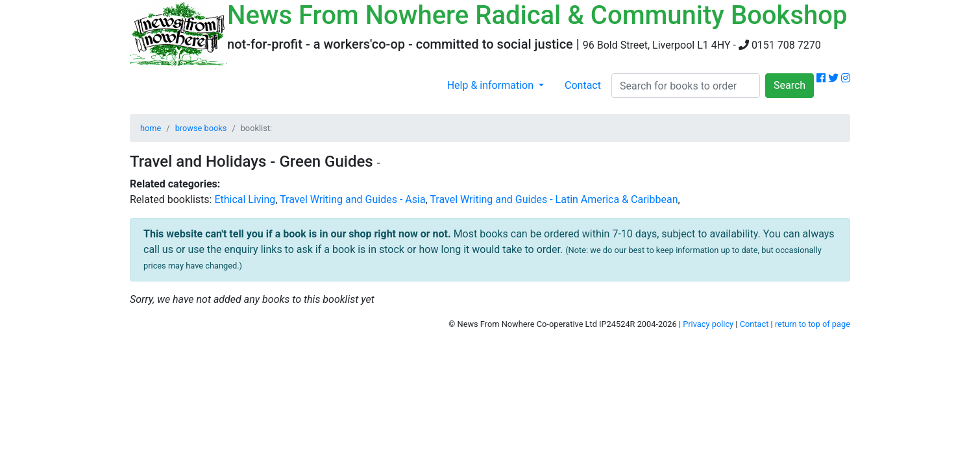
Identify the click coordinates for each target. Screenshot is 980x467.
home (151, 128)
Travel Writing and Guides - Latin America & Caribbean (554, 199)
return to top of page (813, 324)
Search (790, 85)
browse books (201, 128)
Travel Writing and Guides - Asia (352, 199)
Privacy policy (708, 324)
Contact (583, 85)
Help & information (492, 85)
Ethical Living (245, 199)
